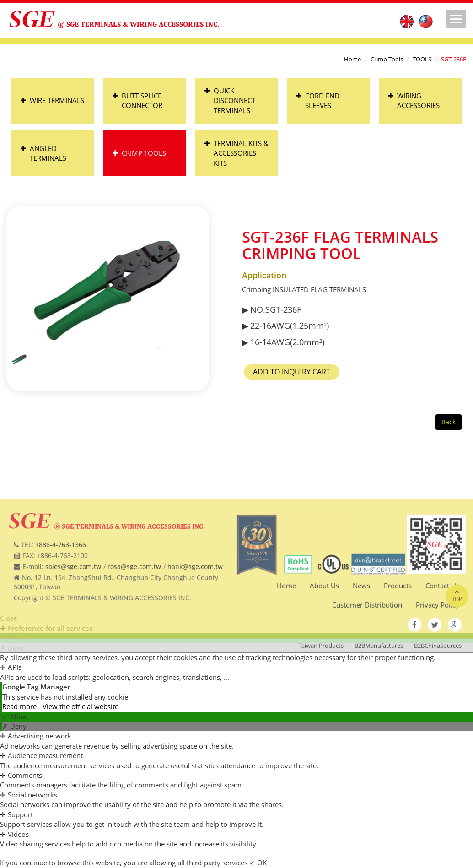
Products (398, 632)
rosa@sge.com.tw (134, 613)
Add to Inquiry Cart (309, 372)
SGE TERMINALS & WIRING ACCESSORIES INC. (143, 24)
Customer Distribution (367, 651)
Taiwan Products (321, 692)
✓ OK (258, 863)
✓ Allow (15, 716)
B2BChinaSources (438, 692)
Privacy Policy (438, 651)
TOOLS (422, 59)
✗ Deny (14, 726)
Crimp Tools (387, 59)
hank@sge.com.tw (195, 613)
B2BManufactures (379, 692)
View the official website (81, 706)
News (361, 632)
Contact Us (442, 632)
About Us (324, 632)
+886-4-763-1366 (61, 591)
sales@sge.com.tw (73, 613)
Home (352, 59)
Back (449, 422)
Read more (20, 706)
